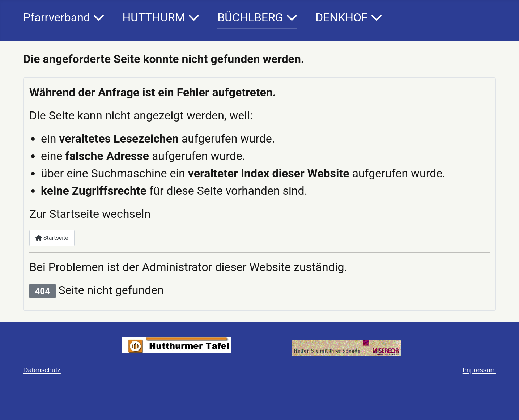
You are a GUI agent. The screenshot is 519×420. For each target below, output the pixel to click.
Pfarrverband (57, 17)
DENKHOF (342, 17)
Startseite (52, 238)
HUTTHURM (154, 17)
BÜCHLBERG (250, 17)
